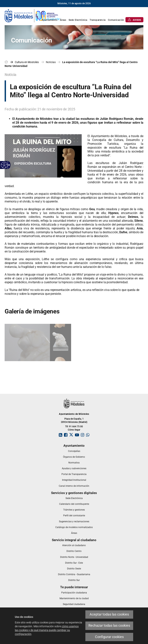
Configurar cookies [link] (109, 637)
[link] (33, 15)
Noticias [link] (51, 62)
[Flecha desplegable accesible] (8, 165)
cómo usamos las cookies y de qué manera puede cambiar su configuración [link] (47, 630)
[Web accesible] (4, 165)
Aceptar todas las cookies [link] (109, 614)
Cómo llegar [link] (74, 430)
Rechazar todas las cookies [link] (109, 626)
